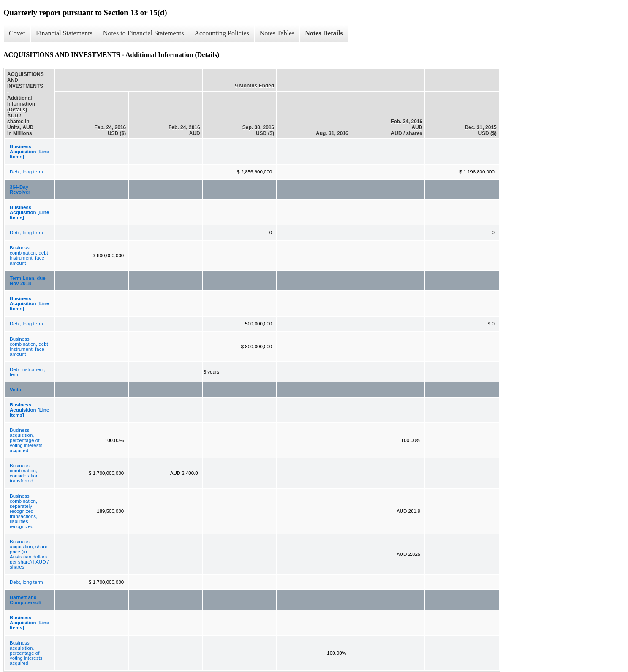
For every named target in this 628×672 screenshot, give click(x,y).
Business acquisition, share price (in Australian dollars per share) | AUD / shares (29, 554)
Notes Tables (277, 33)
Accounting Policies (222, 33)
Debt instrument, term (27, 372)
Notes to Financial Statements (144, 33)
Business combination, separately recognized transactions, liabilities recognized (23, 511)
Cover (17, 33)
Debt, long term (26, 172)
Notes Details (324, 33)
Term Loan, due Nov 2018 (28, 281)
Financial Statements (64, 33)
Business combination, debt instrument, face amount (29, 255)
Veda (15, 390)
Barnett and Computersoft (26, 600)
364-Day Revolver (20, 190)
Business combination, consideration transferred (24, 473)
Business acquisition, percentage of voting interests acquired (26, 440)
